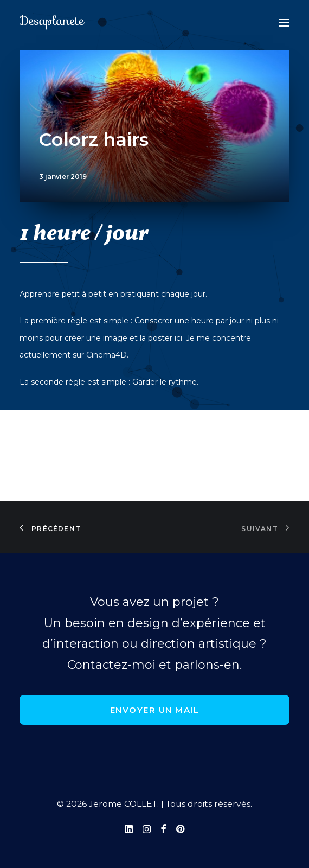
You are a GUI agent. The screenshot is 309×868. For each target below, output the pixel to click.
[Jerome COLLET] (52, 23)
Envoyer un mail (155, 710)
